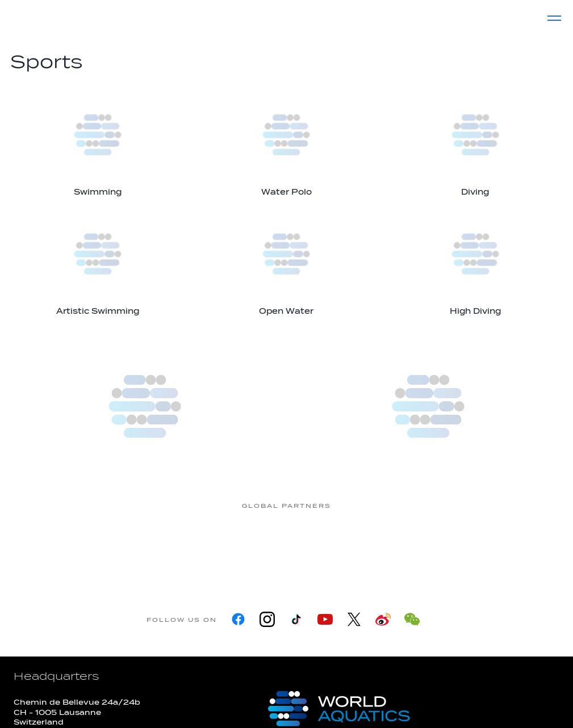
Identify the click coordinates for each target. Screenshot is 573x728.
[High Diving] (475, 263)
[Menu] (554, 18)
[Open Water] (286, 263)
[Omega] (332, 548)
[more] (145, 406)
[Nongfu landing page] (241, 548)
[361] (60, 548)
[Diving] (475, 144)
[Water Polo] (286, 144)
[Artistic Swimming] (98, 263)
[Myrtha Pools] (150, 548)
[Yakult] (514, 548)
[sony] (423, 548)
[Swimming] (98, 144)
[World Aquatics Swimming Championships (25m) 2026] (428, 406)
